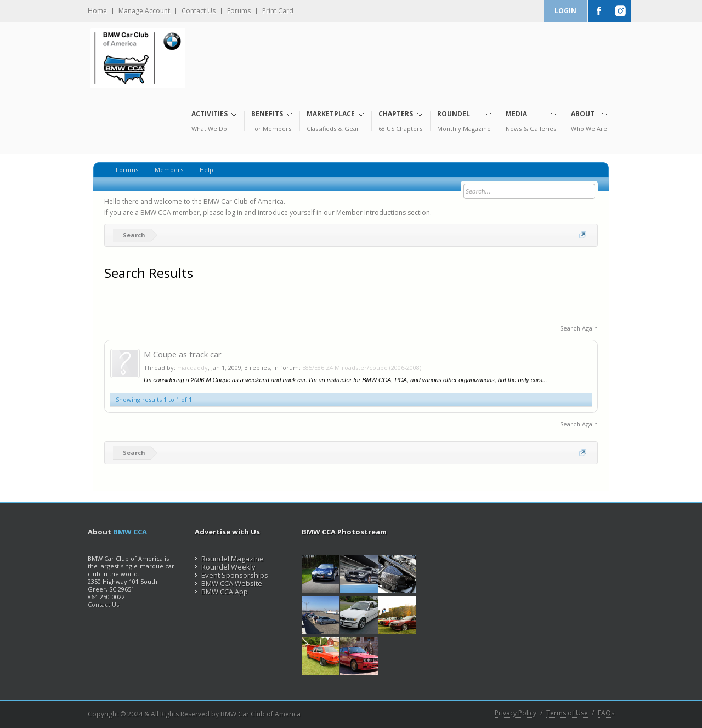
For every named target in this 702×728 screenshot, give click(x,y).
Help (206, 170)
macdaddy (193, 368)
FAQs (606, 713)
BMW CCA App (221, 591)
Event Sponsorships (231, 575)
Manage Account (144, 11)
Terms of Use (567, 713)
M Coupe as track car (183, 354)
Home (97, 11)
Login (565, 11)
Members (169, 170)
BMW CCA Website (228, 583)
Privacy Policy (516, 713)
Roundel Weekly (225, 567)
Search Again (579, 328)
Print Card (278, 11)
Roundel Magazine (229, 559)
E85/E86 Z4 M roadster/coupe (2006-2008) (362, 368)
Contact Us (199, 11)
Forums (239, 11)
